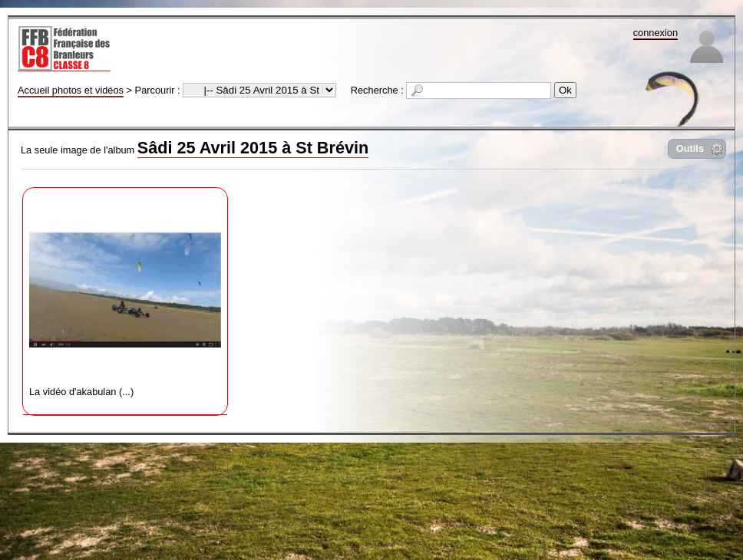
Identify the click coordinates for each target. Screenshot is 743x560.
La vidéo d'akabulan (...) (125, 296)
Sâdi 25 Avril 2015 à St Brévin (253, 148)
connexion (655, 33)
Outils (690, 148)
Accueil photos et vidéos (71, 90)
